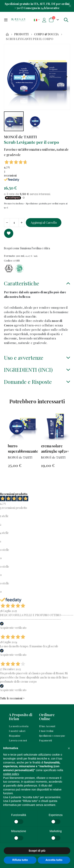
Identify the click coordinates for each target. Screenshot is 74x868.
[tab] (37, 284)
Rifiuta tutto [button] (20, 860)
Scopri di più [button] (37, 851)
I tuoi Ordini (46, 731)
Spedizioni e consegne (52, 736)
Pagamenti (46, 740)
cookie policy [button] (11, 774)
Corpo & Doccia (46, 34)
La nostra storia (19, 726)
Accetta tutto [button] (54, 860)
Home (7, 34)
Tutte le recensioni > (12, 698)
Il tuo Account (47, 726)
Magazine (15, 736)
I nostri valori (17, 731)
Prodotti (21, 34)
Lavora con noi (18, 740)
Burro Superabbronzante (22, 449)
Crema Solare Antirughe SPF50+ (55, 449)
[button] (66, 77)
